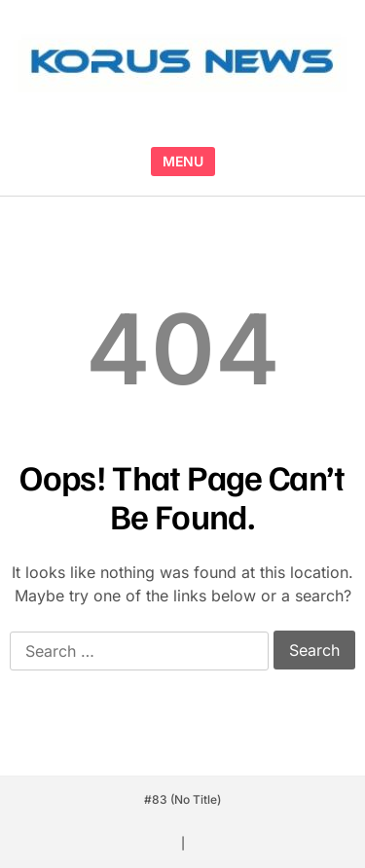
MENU (183, 161)
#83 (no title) (182, 799)
